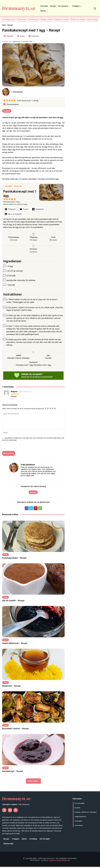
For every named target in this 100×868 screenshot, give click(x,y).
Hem (4, 25)
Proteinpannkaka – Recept (14, 559)
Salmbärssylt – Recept (13, 772)
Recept (10, 25)
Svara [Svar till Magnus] (12, 400)
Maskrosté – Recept (11, 687)
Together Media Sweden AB (59, 861)
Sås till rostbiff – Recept (13, 602)
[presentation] (15, 448)
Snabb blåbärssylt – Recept (15, 644)
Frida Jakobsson (19, 92)
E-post (21, 36)
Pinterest (8, 36)
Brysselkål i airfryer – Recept (15, 730)
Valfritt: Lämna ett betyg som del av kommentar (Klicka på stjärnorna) (23, 410)
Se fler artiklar (33, 782)
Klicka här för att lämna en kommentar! (37, 378)
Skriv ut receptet (13, 215)
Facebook (34, 36)
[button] (95, 8)
